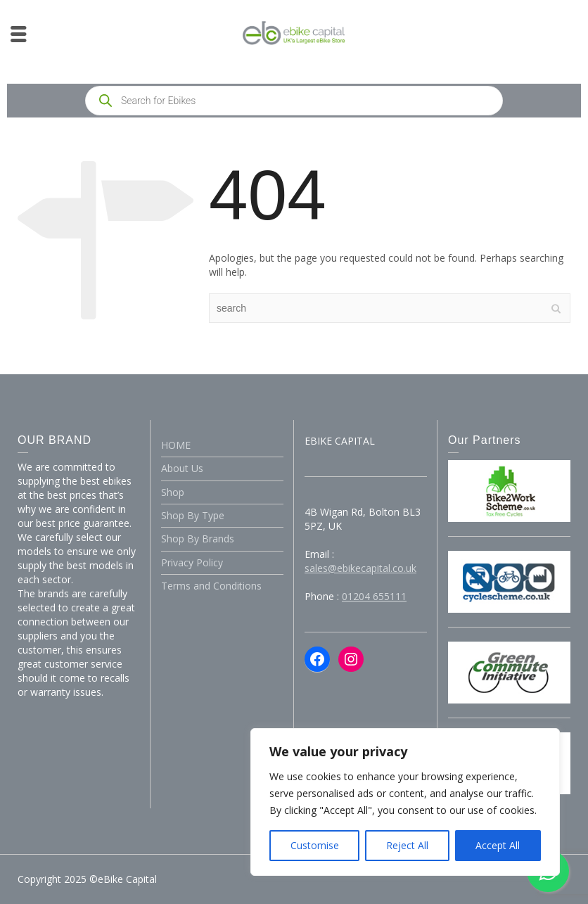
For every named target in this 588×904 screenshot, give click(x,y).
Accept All (498, 845)
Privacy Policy (192, 562)
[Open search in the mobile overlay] (294, 101)
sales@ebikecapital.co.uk (360, 568)
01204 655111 (374, 596)
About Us (182, 468)
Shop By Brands (198, 539)
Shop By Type (193, 515)
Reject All (407, 845)
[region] (405, 802)
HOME (176, 445)
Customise (315, 845)
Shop (173, 492)
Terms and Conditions (211, 586)
